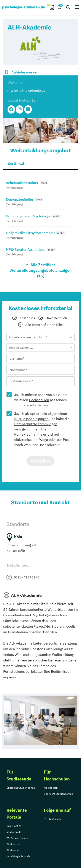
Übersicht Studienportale (21, 788)
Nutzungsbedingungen (31, 419)
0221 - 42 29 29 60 (27, 577)
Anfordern (40, 461)
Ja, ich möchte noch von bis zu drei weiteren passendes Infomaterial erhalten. (41, 400)
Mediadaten (51, 788)
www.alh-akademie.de (28, 90)
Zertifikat (16, 163)
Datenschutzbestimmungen (36, 424)
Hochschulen (39, 400)
